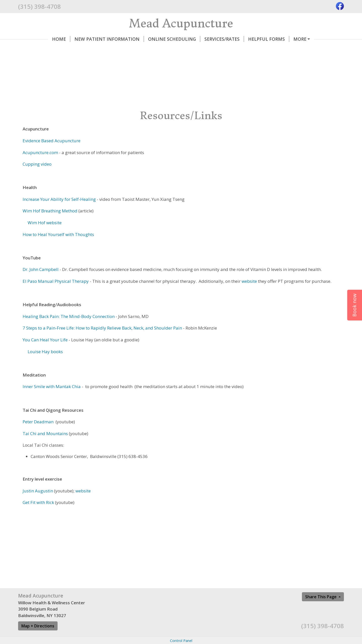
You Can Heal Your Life (45, 340)
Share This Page (321, 597)
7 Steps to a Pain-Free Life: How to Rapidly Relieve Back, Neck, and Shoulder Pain (102, 328)
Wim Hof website (44, 223)
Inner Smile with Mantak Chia (52, 386)
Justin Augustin (38, 491)
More (300, 39)
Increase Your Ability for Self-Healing (59, 199)
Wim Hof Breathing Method (50, 211)
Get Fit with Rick (38, 502)
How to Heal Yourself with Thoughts (58, 234)
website (249, 281)
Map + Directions (38, 626)
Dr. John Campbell (41, 269)
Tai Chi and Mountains (45, 433)
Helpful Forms (269, 39)
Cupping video (37, 164)
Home (61, 39)
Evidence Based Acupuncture (52, 141)
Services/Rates (224, 39)
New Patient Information (109, 39)
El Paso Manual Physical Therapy (56, 281)
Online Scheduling (174, 39)
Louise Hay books (45, 352)
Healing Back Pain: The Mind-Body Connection (69, 316)
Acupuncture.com (41, 152)
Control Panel (181, 641)
